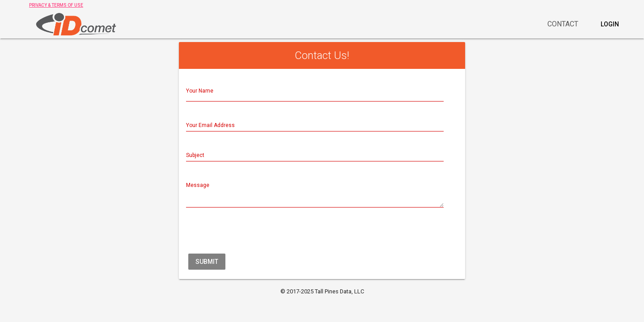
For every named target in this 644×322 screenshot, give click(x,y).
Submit (207, 262)
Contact (563, 24)
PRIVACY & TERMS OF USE (56, 5)
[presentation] (254, 234)
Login (610, 24)
